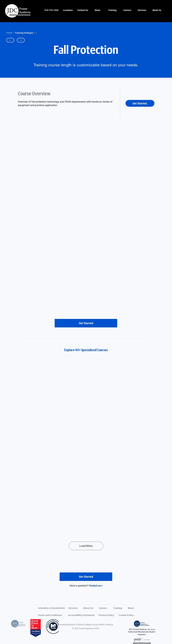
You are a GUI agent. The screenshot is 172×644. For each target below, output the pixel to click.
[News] (97, 10)
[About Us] (157, 10)
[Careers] (127, 10)
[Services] (142, 10)
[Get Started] (86, 323)
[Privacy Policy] (111, 615)
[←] (10, 40)
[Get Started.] (140, 103)
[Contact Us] (83, 10)
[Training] (112, 10)
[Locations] (68, 10)
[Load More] (86, 546)
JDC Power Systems (84, 628)
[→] (21, 40)
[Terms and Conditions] (50, 615)
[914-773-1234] (51, 10)
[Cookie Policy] (131, 615)
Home (9, 33)
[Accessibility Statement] (81, 615)
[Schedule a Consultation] (51, 608)
